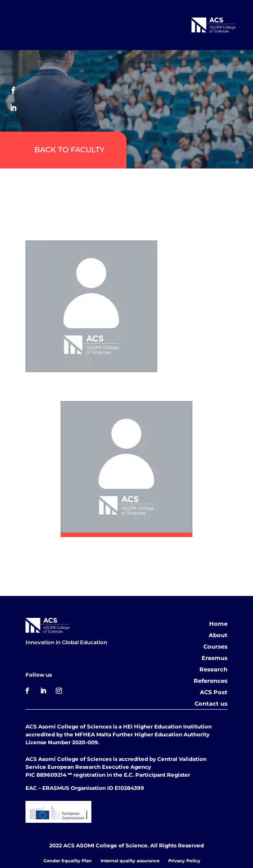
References (211, 681)
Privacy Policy (184, 861)
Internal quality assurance (130, 861)
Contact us (211, 703)
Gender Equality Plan (68, 861)
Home (218, 624)
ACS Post (214, 692)
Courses (215, 646)
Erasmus (215, 658)
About (218, 635)
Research (213, 669)
